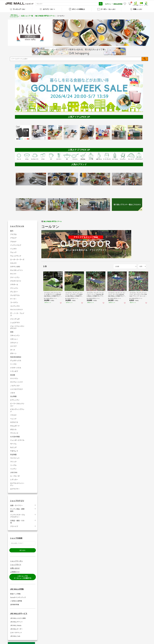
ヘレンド (13, 418)
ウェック (13, 251)
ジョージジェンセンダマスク (17, 326)
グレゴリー (14, 290)
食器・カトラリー (16, 504)
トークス (13, 363)
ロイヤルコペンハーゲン (17, 483)
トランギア (14, 370)
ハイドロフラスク (16, 388)
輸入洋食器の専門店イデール (45, 15)
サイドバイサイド (16, 308)
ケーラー (13, 298)
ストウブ (13, 345)
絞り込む (23, 549)
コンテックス (15, 305)
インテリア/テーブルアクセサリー (18, 515)
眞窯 (12, 331)
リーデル (13, 464)
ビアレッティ (15, 399)
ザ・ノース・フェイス (17, 313)
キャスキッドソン (16, 269)
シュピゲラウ (15, 321)
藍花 (12, 230)
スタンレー (14, 338)
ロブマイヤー (15, 488)
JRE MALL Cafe (15, 635)
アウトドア (14, 525)
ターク (13, 349)
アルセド (13, 240)
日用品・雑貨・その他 (17, 520)
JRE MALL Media (16, 624)
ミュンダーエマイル (17, 439)
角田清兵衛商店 (16, 356)
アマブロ (13, 233)
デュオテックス (16, 359)
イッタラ (13, 248)
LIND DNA (14, 471)
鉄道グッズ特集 (15, 593)
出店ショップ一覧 (27, 15)
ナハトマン (14, 377)
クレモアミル (15, 294)
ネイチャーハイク (16, 381)
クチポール (14, 283)
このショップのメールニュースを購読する (23, 576)
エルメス (13, 262)
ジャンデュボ (15, 318)
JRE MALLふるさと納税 (18, 617)
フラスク (13, 414)
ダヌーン (13, 352)
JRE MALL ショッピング (14, 15)
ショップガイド (16, 563)
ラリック (13, 460)
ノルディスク (15, 384)
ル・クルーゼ (15, 475)
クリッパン (14, 287)
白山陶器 (13, 395)
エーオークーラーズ (17, 258)
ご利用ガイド (15, 571)
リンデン (13, 468)
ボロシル (13, 428)
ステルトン (14, 341)
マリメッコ (14, 432)
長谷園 (13, 374)
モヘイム (13, 443)
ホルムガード (15, 425)
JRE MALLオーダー (16, 628)
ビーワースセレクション (17, 403)
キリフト (13, 273)
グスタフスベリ (16, 280)
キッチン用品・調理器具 (17, 509)
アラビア (13, 237)
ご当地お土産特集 (16, 600)
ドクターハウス (16, 367)
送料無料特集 (15, 603)
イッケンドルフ (16, 244)
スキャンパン (15, 334)
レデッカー (14, 478)
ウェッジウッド (16, 255)
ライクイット (15, 457)
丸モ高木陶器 (15, 435)
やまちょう (14, 450)
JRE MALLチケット (16, 621)
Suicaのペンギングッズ (18, 596)
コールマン (14, 301)
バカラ (13, 392)
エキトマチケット (16, 631)
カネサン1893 (15, 265)
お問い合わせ (15, 567)
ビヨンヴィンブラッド (17, 409)
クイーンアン (15, 276)
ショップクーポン (16, 560)
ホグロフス (14, 421)
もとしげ (13, 446)
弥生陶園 (13, 453)
